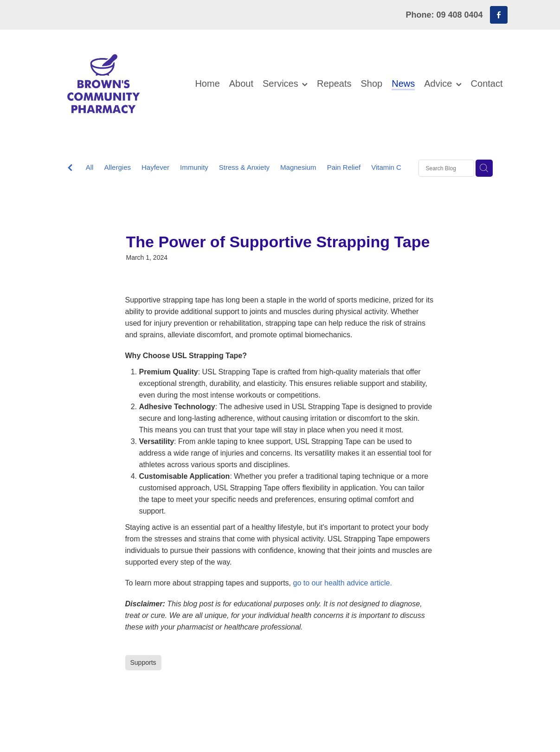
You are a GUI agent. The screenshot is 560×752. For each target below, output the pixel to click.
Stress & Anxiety (244, 167)
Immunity (194, 167)
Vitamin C (386, 167)
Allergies (117, 167)
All (90, 167)
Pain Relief (344, 167)
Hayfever (155, 167)
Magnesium (298, 167)
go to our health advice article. (343, 583)
